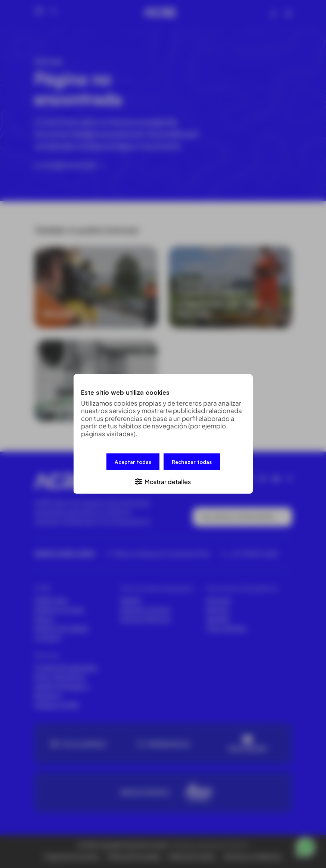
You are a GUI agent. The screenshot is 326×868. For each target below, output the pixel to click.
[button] (163, 481)
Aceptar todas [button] (133, 462)
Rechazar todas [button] (192, 462)
